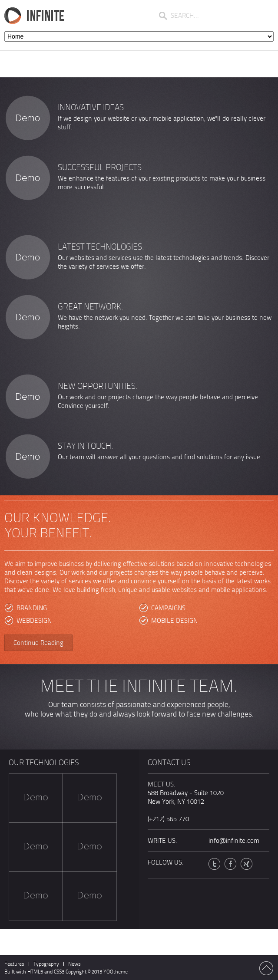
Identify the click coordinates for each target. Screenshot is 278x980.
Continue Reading (38, 643)
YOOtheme (116, 972)
